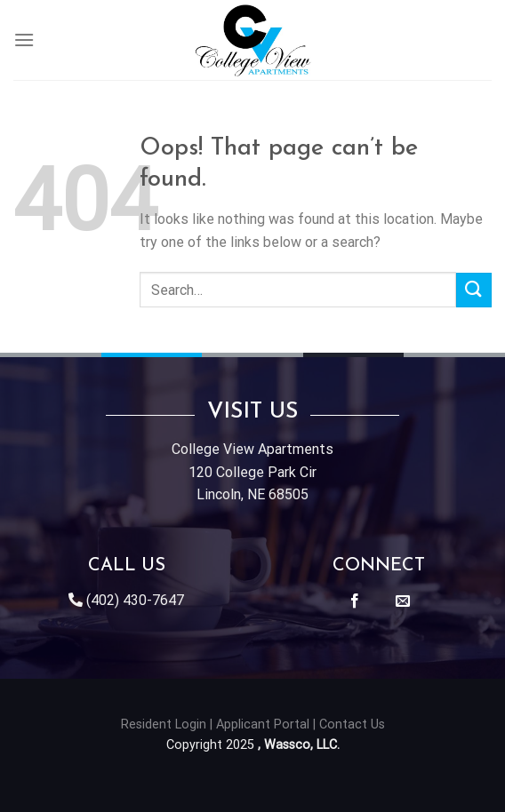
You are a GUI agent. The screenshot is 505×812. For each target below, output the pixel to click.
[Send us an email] (403, 601)
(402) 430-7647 (135, 600)
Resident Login (164, 724)
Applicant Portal (263, 724)
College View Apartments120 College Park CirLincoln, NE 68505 (252, 472)
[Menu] (24, 40)
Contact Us (352, 724)
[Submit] (474, 290)
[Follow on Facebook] (355, 601)
